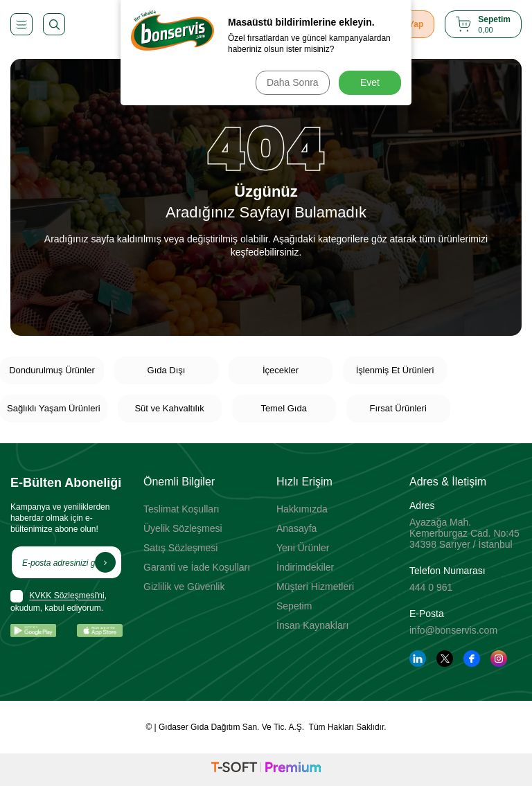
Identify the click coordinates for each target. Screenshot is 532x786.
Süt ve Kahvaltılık (169, 408)
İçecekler (281, 370)
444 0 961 (431, 587)
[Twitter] (445, 659)
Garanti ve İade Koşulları (197, 567)
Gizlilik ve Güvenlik (184, 587)
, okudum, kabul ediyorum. (59, 601)
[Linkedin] (418, 659)
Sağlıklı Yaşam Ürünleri (54, 408)
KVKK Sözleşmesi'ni (66, 596)
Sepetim (294, 606)
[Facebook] (472, 659)
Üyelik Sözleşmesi (183, 528)
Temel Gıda (283, 408)
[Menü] (21, 24)
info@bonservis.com (453, 630)
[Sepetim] (483, 24)
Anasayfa (296, 528)
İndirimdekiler (305, 567)
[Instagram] (499, 659)
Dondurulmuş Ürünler (52, 370)
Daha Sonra (291, 82)
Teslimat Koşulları (181, 509)
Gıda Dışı (167, 370)
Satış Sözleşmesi (180, 548)
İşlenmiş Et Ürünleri (395, 370)
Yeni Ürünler (303, 548)
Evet (370, 82)
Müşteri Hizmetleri (315, 587)
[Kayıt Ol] (105, 562)
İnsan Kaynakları (312, 625)
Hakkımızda (302, 509)
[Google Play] (33, 631)
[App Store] (100, 631)
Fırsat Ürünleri (398, 408)
